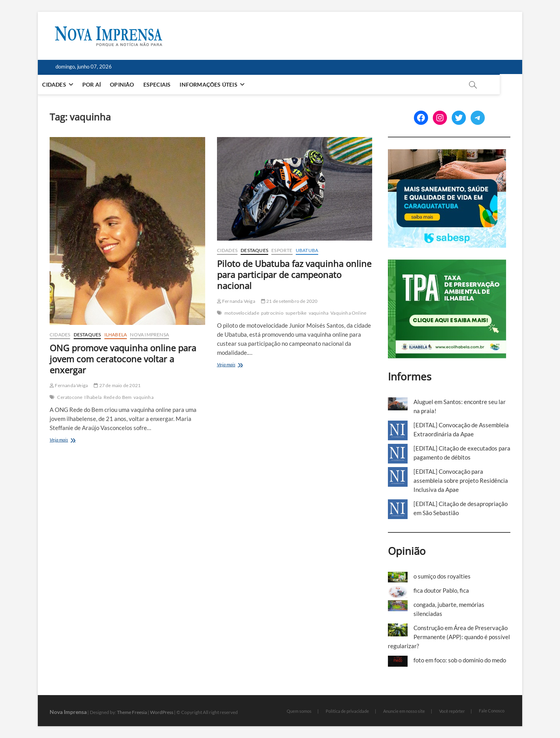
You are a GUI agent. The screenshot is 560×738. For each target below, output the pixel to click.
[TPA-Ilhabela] (447, 264)
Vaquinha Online (348, 313)
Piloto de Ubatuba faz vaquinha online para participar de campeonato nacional (294, 274)
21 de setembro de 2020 (289, 301)
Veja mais (69, 440)
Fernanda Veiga (69, 385)
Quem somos (299, 711)
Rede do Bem (118, 397)
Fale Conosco (492, 711)
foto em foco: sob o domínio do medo (460, 660)
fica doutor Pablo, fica (441, 590)
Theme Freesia (132, 712)
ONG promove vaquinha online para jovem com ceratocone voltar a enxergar (123, 359)
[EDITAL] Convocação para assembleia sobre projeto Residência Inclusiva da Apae (461, 480)
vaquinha (144, 397)
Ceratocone (70, 397)
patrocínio (272, 313)
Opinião (133, 84)
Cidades (65, 84)
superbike (296, 313)
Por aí (103, 84)
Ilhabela (116, 335)
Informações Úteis (220, 84)
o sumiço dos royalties (442, 576)
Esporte (282, 250)
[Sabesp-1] (447, 154)
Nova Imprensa (149, 335)
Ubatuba (307, 250)
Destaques (87, 335)
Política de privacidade (347, 711)
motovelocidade (242, 313)
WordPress (162, 712)
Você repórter (452, 711)
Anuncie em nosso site (404, 711)
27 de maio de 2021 (117, 385)
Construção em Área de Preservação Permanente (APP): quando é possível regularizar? (449, 637)
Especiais (168, 84)
